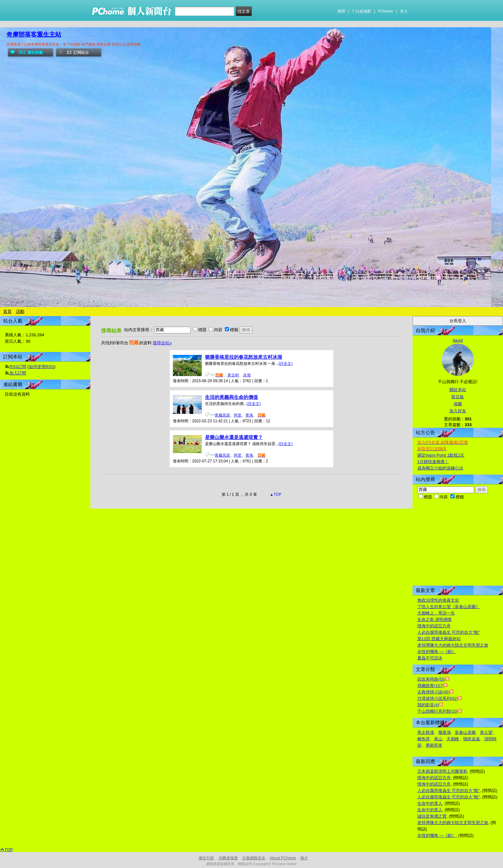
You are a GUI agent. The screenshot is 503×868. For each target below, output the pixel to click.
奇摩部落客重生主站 (34, 34)
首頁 (7, 311)
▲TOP (275, 494)
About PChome (283, 858)
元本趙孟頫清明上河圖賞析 (442, 771)
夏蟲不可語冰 (430, 658)
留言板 (458, 397)
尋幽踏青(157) (431, 686)
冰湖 (247, 375)
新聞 (341, 11)
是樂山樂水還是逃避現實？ (234, 437)
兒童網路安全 (254, 858)
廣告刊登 (206, 858)
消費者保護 (228, 858)
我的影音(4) (428, 705)
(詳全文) (286, 364)
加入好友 (458, 411)
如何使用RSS (42, 367)
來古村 (233, 375)
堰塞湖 (444, 732)
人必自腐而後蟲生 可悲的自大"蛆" (449, 632)
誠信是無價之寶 (432, 816)
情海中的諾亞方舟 (434, 626)
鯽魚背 (424, 739)
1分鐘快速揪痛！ (433, 462)
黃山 (438, 739)
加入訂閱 (18, 373)
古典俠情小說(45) (434, 692)
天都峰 (453, 739)
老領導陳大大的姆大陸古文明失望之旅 (453, 645)
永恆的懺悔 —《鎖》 (437, 652)
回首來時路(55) (431, 679)
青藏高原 (222, 415)
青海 (249, 415)
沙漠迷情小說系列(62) (438, 698)
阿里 (238, 415)
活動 (20, 311)
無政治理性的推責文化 (438, 600)
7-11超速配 (362, 11)
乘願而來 (434, 745)
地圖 (458, 404)
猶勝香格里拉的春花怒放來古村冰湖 (243, 357)
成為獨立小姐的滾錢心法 (440, 468)
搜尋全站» (162, 343)
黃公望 (486, 732)
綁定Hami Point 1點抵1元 (441, 455)
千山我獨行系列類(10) (438, 711)
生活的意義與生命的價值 (231, 397)
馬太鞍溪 (426, 732)
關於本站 (458, 390)
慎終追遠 (472, 739)
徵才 (304, 858)
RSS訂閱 (18, 367)
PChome (385, 11)
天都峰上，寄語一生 (436, 613)
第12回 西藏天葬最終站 (439, 639)
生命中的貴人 (430, 803)
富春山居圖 (465, 732)
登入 (404, 11)
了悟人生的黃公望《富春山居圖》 (449, 607)
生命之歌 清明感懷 (435, 619)
